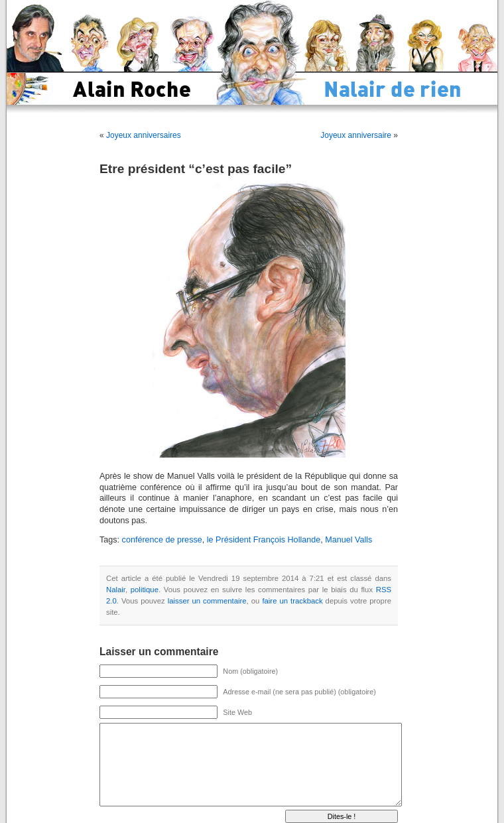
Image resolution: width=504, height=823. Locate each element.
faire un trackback (292, 601)
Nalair (116, 590)
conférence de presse (162, 540)
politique (145, 590)
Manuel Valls (348, 540)
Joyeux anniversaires (144, 135)
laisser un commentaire (207, 601)
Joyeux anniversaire (356, 135)
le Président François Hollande (264, 540)
